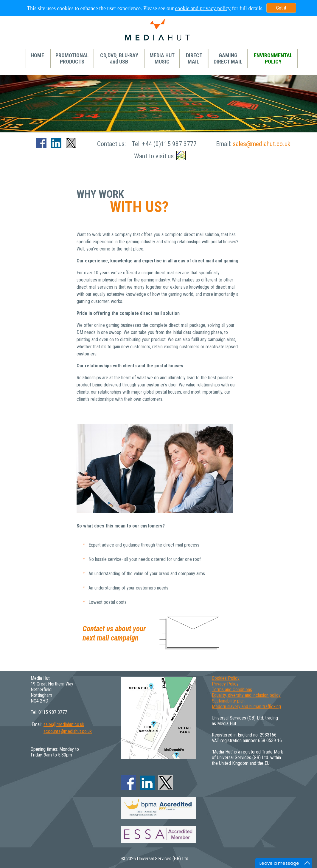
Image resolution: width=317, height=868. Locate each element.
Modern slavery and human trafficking (246, 707)
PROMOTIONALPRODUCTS (72, 58)
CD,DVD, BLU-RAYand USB (119, 58)
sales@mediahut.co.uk (261, 144)
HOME (37, 58)
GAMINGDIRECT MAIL (228, 58)
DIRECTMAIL (194, 58)
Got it (281, 8)
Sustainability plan (228, 701)
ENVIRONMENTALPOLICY (273, 58)
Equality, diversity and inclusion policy (246, 695)
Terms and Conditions (232, 690)
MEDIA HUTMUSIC (162, 58)
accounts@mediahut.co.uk (68, 731)
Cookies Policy (226, 678)
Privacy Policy (225, 684)
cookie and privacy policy (203, 8)
